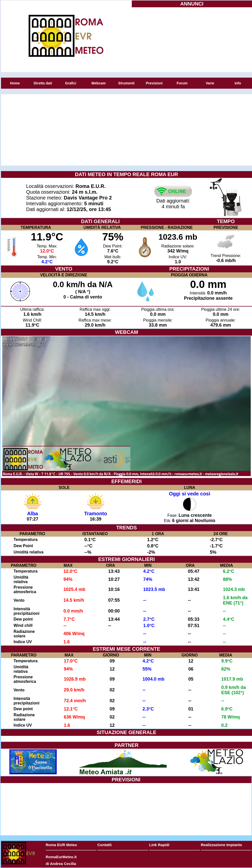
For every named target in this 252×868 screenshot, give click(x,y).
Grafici (71, 83)
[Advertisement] (192, 39)
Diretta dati (43, 83)
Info (238, 83)
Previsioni (154, 83)
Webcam (99, 83)
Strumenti (126, 83)
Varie (210, 83)
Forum (182, 83)
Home (15, 83)
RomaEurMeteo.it (61, 857)
